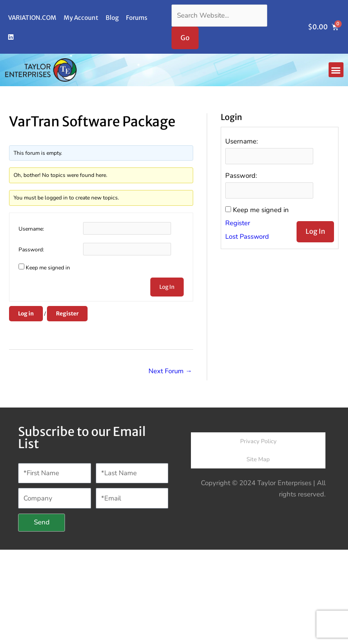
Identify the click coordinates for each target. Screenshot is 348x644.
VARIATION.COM (32, 18)
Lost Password (248, 237)
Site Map (258, 460)
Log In (167, 287)
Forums (137, 18)
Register (67, 313)
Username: (31, 229)
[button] (336, 70)
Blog (112, 18)
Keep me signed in (48, 268)
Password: (31, 250)
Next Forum (170, 371)
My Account (81, 18)
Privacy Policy (258, 442)
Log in (26, 313)
